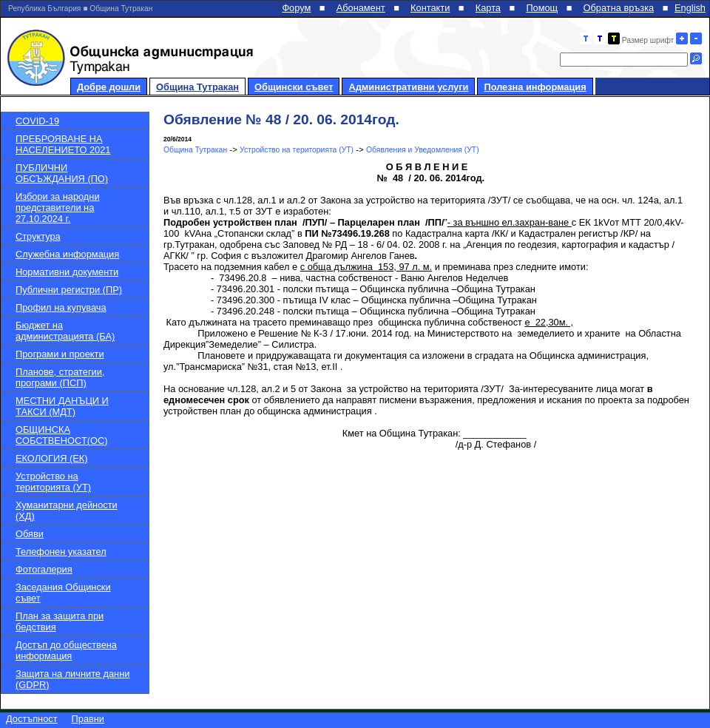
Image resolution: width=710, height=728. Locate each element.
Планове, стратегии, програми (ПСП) (60, 377)
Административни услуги (408, 87)
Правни (88, 719)
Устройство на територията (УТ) (53, 482)
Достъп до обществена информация (66, 650)
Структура (38, 236)
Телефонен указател (61, 552)
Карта (488, 8)
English (690, 8)
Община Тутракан (197, 87)
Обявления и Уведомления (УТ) (423, 150)
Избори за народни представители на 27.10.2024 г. (58, 208)
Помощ (542, 8)
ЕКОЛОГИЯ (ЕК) (51, 458)
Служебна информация (67, 254)
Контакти (430, 8)
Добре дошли (109, 87)
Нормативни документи (67, 272)
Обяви (30, 534)
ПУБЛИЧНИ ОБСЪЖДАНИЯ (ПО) (62, 173)
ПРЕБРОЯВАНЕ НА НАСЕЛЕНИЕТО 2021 (63, 144)
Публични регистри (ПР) (69, 290)
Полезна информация (535, 87)
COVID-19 (37, 121)
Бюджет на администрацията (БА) (65, 331)
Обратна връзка (619, 8)
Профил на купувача (61, 307)
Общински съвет (294, 87)
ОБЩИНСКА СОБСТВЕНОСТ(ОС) (61, 435)
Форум (296, 8)
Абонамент (361, 8)
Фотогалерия (44, 569)
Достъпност (32, 719)
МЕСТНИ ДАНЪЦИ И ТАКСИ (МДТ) (62, 406)
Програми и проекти (60, 354)
